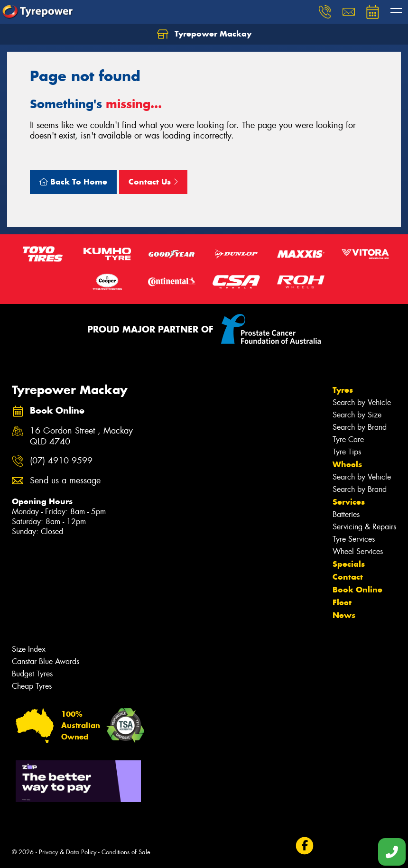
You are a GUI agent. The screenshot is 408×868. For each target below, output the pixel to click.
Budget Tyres (32, 674)
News (344, 615)
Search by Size (357, 415)
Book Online (357, 590)
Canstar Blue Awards (46, 661)
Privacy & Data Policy (68, 852)
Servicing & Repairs (364, 527)
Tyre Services (354, 539)
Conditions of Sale (126, 852)
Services (349, 502)
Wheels (347, 464)
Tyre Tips (347, 452)
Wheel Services (358, 551)
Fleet (342, 602)
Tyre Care (348, 439)
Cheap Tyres (32, 686)
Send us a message (65, 481)
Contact (348, 577)
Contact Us (153, 182)
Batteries (346, 514)
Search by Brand (360, 427)
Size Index (29, 649)
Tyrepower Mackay (204, 34)
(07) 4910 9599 (61, 461)
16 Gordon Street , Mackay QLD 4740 (81, 436)
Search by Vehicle (362, 402)
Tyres (343, 390)
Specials (349, 564)
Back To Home (73, 182)
